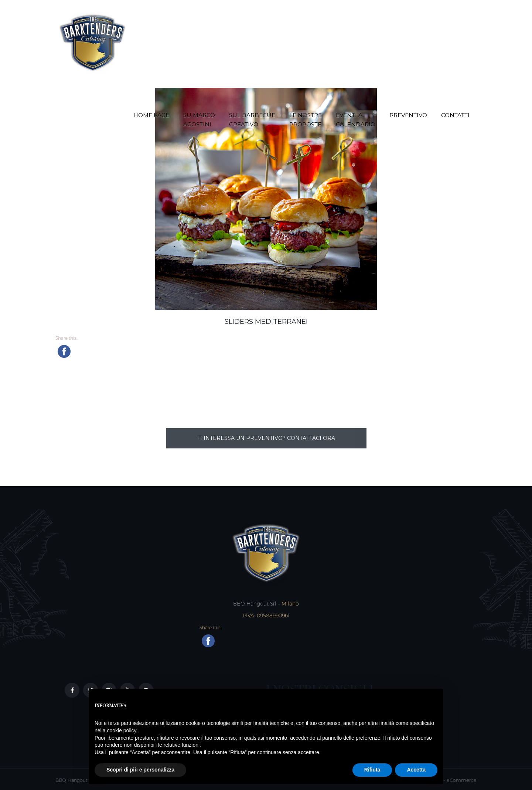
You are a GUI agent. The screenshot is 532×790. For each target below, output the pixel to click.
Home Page (151, 115)
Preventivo (408, 115)
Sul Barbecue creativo (252, 120)
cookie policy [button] (121, 730)
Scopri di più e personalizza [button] (140, 770)
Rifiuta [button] (372, 770)
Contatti (455, 115)
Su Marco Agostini (199, 120)
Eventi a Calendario (356, 120)
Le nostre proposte (306, 120)
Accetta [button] (416, 770)
